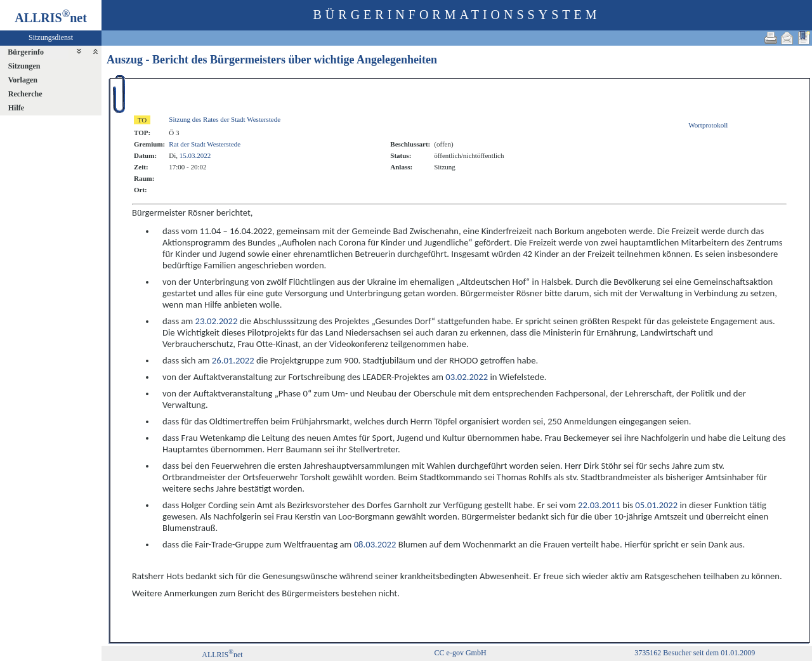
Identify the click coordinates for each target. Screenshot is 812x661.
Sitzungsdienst (51, 37)
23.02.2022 (217, 321)
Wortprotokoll (708, 125)
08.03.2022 (375, 544)
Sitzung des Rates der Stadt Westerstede (225, 119)
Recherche (25, 94)
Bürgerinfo (26, 52)
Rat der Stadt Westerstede (205, 144)
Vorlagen (23, 80)
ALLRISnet (222, 655)
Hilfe (16, 108)
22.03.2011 (599, 505)
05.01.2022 (656, 505)
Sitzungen (24, 66)
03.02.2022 (467, 377)
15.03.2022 (195, 155)
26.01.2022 (233, 360)
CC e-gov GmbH (461, 653)
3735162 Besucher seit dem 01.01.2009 (695, 653)
